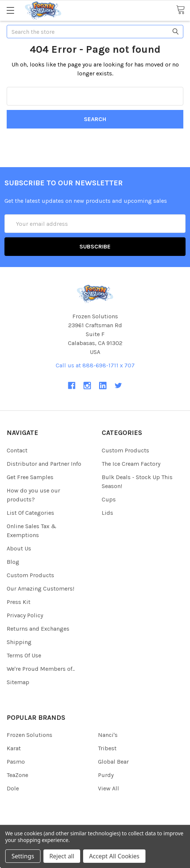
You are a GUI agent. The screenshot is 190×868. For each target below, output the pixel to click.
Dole (13, 788)
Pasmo (16, 762)
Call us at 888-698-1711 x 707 (95, 365)
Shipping (19, 642)
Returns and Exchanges (38, 629)
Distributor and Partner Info (44, 464)
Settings (23, 856)
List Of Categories (30, 513)
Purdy (106, 775)
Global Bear (113, 762)
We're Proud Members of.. (41, 669)
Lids (107, 513)
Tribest (107, 748)
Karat (14, 748)
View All (109, 788)
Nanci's (108, 735)
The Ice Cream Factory (131, 464)
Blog (13, 562)
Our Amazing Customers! (40, 589)
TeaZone (17, 775)
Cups (109, 499)
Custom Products (30, 575)
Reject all (62, 856)
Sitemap (18, 682)
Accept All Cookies (114, 856)
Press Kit (19, 602)
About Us (19, 548)
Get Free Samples (30, 477)
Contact (17, 450)
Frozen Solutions (30, 735)
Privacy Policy (25, 615)
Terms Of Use (24, 655)
